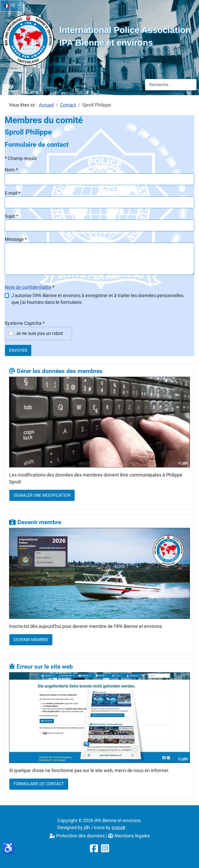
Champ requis (21, 158)
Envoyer (18, 350)
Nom (11, 170)
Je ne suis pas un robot (39, 333)
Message (16, 239)
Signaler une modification (42, 495)
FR (10, 6)
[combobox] (171, 85)
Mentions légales (129, 836)
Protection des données (77, 836)
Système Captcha (25, 323)
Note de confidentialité (28, 287)
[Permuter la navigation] (8, 85)
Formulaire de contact (39, 784)
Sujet (12, 216)
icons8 (118, 828)
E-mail (13, 193)
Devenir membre (31, 640)
